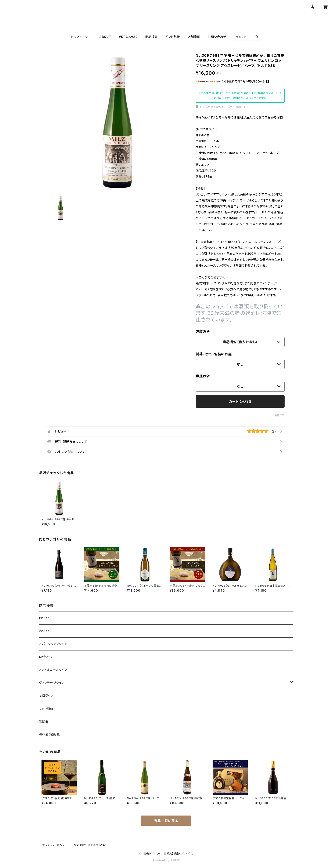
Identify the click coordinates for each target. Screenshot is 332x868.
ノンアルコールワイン (53, 670)
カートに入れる (240, 401)
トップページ (81, 37)
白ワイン (45, 618)
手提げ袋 (203, 376)
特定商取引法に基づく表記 (90, 845)
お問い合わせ (217, 37)
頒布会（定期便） (50, 734)
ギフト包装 (173, 37)
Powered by (166, 860)
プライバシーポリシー (55, 845)
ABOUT (105, 37)
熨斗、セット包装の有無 (214, 354)
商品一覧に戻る (166, 821)
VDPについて (128, 37)
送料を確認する (237, 107)
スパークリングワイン (53, 644)
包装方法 (203, 332)
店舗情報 (194, 37)
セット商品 (46, 708)
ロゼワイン (46, 657)
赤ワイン (45, 631)
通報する (279, 415)
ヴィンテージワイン (52, 683)
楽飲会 (44, 721)
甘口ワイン (46, 695)
